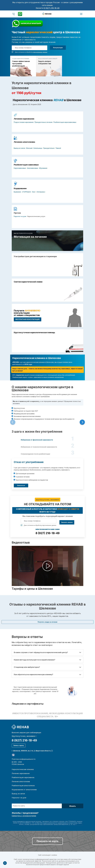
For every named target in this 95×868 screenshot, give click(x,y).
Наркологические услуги (36, 216)
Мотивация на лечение (30, 237)
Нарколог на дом (20, 216)
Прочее (17, 213)
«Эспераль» (41, 192)
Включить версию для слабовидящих (26, 733)
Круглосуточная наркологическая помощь (34, 333)
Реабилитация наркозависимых (65, 122)
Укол (34, 192)
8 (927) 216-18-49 (52, 8)
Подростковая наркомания (24, 122)
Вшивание (17, 192)
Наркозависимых (20, 168)
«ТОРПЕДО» (26, 192)
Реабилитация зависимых (26, 165)
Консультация (58, 48)
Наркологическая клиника (23, 769)
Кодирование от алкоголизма (24, 790)
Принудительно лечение (44, 122)
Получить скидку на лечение (47, 622)
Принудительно (49, 148)
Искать (73, 806)
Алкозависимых (33, 168)
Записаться (21, 485)
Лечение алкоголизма (24, 142)
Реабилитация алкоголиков (23, 786)
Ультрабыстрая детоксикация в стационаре (35, 256)
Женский (29, 148)
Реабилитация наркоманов (23, 777)
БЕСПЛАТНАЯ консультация (28, 319)
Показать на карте (47, 841)
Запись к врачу (19, 745)
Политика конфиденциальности (24, 759)
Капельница (38, 148)
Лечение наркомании (24, 119)
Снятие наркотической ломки (28, 282)
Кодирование (20, 188)
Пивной (58, 148)
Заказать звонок (67, 522)
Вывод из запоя (19, 148)
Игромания (43, 168)
